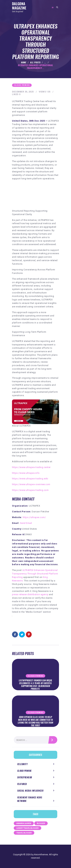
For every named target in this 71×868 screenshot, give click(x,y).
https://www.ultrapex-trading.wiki (30, 479)
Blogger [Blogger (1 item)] (41, 823)
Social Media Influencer (30, 791)
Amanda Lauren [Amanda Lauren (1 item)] (24, 823)
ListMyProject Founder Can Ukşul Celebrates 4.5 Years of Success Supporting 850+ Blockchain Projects (35, 685)
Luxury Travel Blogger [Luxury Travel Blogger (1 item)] (27, 828)
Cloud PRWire (22, 85)
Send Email (26, 523)
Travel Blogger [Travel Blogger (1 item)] (24, 833)
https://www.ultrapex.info (26, 473)
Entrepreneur (25, 777)
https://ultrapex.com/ (34, 517)
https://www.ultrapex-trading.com (30, 490)
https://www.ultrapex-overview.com (31, 484)
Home (24, 62)
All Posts (35, 62)
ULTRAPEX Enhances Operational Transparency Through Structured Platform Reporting (35, 574)
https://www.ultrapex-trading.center (31, 467)
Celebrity (22, 764)
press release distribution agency (30, 594)
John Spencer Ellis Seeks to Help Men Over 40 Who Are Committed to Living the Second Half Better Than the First (35, 721)
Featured (22, 784)
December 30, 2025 (23, 92)
